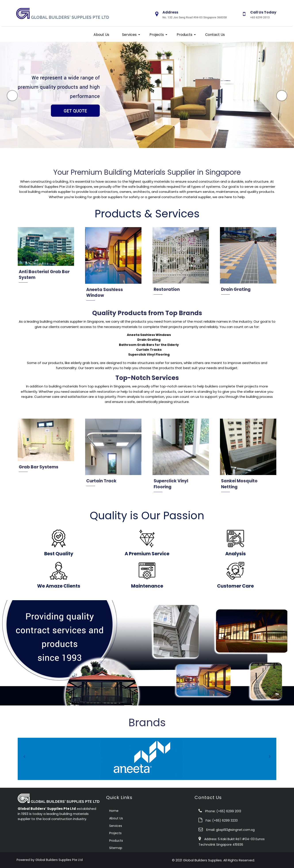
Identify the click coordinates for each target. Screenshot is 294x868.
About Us (101, 35)
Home (114, 811)
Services (129, 35)
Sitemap (116, 848)
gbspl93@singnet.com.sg (235, 830)
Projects (156, 35)
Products (184, 35)
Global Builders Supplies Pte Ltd (59, 860)
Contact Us (215, 35)
